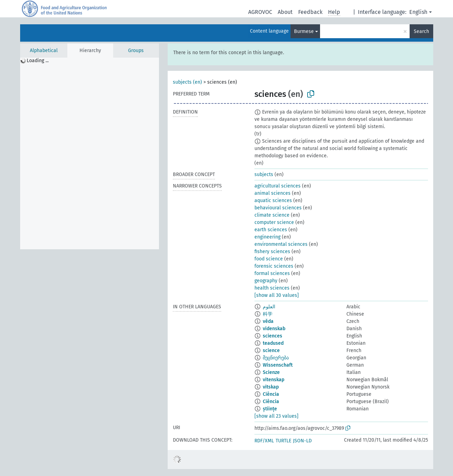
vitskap (271, 387)
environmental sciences (281, 244)
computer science (274, 222)
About (285, 12)
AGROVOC (260, 12)
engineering (267, 237)
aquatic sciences (273, 201)
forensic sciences (274, 266)
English (418, 12)
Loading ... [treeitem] (38, 61)
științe (270, 409)
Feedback (310, 12)
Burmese (304, 31)
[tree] (90, 153)
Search (421, 31)
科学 (268, 314)
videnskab (274, 329)
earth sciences (271, 230)
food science (269, 259)
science (271, 350)
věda (268, 321)
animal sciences (272, 193)
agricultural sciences (278, 186)
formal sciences (272, 273)
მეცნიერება (276, 358)
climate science (272, 215)
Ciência (271, 394)
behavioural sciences (278, 208)
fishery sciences (272, 252)
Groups (136, 51)
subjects (264, 174)
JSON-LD (302, 441)
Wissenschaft (278, 365)
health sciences (272, 288)
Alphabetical (44, 51)
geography (266, 281)
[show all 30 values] (277, 295)
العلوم (269, 307)
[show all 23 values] (276, 416)
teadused (273, 343)
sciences (272, 336)
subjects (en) (187, 82)
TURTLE (283, 441)
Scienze (271, 372)
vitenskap (274, 380)
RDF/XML (264, 441)
